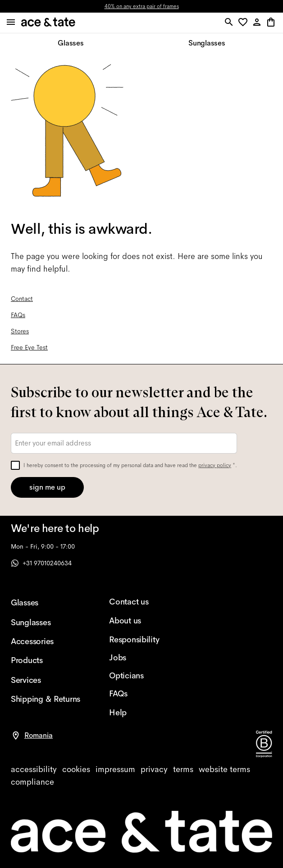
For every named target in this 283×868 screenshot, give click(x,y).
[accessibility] (34, 769)
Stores (20, 331)
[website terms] (224, 769)
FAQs (18, 315)
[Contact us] (144, 602)
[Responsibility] (144, 640)
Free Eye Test (29, 347)
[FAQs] (144, 694)
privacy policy (215, 465)
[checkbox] (15, 465)
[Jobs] (144, 658)
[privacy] (154, 769)
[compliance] (32, 782)
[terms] (183, 769)
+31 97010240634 (41, 563)
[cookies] (76, 769)
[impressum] (115, 769)
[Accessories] (46, 641)
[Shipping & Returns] (46, 699)
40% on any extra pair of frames (142, 6)
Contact (22, 299)
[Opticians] (144, 676)
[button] (244, 23)
